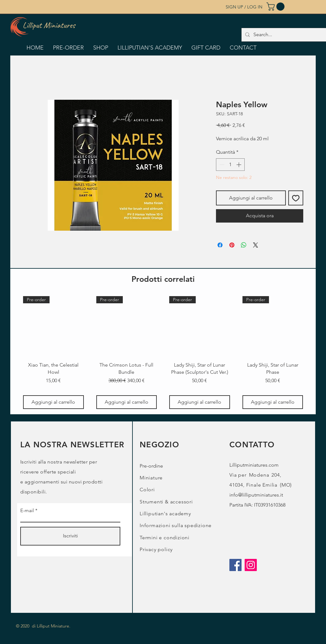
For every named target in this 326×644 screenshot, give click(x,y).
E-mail (27, 511)
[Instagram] (251, 565)
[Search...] (288, 35)
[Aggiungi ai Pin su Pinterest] (232, 245)
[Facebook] (235, 565)
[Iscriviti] (70, 536)
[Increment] (239, 165)
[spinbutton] (230, 165)
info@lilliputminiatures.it (256, 495)
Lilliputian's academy (165, 514)
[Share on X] (256, 245)
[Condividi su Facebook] (220, 245)
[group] (163, 353)
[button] (276, 7)
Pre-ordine (151, 466)
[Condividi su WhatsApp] (244, 245)
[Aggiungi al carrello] (53, 402)
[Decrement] (221, 165)
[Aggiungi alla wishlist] (296, 198)
